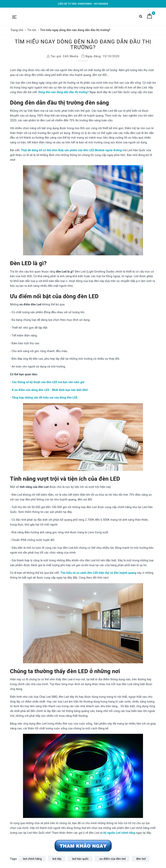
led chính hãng (32, 859)
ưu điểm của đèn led (112, 859)
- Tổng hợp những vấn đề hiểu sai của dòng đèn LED (44, 398)
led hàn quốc (80, 859)
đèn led (141, 859)
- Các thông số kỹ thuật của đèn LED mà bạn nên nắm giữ (47, 382)
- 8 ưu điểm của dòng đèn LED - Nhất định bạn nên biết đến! (49, 390)
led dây (57, 859)
